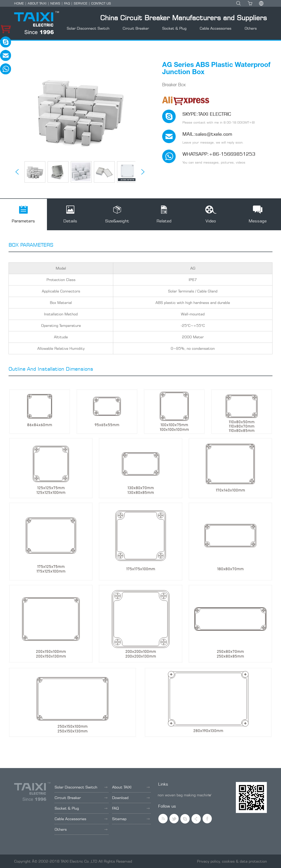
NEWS (55, 3)
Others (251, 28)
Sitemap (131, 819)
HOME (19, 3)
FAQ (67, 3)
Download (131, 798)
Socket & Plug (174, 28)
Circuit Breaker (136, 28)
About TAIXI (131, 787)
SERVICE (81, 3)
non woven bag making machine (184, 795)
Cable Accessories (216, 28)
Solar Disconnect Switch (88, 28)
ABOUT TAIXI (37, 3)
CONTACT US (101, 3)
